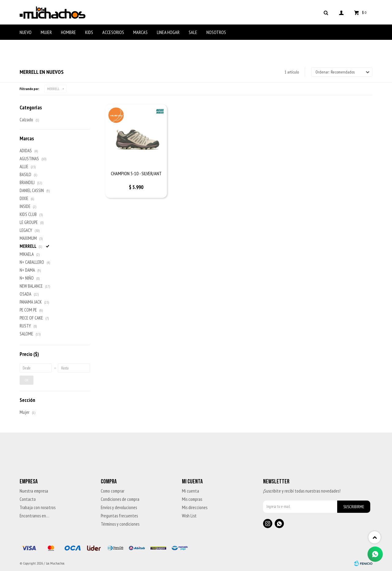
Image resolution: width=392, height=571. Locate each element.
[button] (326, 12)
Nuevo (26, 32)
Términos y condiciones (120, 524)
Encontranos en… (34, 516)
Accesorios (113, 32)
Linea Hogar (168, 32)
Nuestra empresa (34, 491)
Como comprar (113, 491)
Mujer (46, 32)
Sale (193, 32)
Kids (89, 32)
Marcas (140, 32)
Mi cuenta (190, 491)
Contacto (28, 499)
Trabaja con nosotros (38, 507)
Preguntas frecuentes (119, 516)
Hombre (68, 32)
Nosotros (216, 32)
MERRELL (53, 89)
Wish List (189, 516)
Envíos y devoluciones (119, 507)
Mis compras (192, 499)
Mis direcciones (195, 507)
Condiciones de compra (120, 499)
